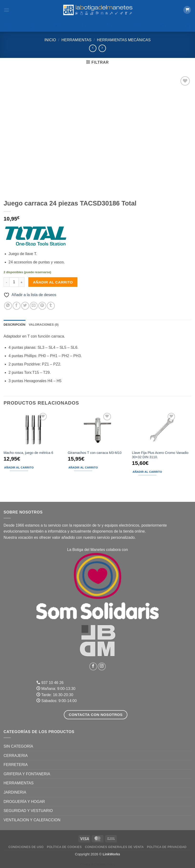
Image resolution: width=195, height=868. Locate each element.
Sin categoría (18, 746)
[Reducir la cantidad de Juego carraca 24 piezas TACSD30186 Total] (6, 282)
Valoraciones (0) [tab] (44, 325)
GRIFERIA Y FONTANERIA (27, 774)
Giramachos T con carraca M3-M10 (95, 453)
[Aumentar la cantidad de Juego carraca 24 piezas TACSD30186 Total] (22, 282)
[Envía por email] (34, 306)
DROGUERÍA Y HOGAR (24, 802)
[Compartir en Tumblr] (51, 306)
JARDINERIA (15, 792)
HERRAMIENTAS (76, 40)
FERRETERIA (16, 765)
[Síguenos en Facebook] (93, 666)
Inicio (50, 40)
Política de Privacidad (167, 847)
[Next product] (93, 48)
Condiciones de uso (26, 847)
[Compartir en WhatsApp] (8, 306)
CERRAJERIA (16, 756)
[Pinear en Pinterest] (42, 306)
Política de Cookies (64, 847)
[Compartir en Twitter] (25, 306)
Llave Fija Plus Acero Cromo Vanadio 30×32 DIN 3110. (160, 455)
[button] (6, 10)
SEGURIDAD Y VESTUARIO (28, 811)
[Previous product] (102, 48)
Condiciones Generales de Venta (114, 847)
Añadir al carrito (53, 282)
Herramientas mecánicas (124, 40)
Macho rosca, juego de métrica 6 (28, 453)
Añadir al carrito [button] (19, 467)
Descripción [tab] (15, 325)
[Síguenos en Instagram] (102, 666)
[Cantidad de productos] (14, 282)
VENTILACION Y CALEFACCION (32, 820)
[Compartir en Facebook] (17, 306)
